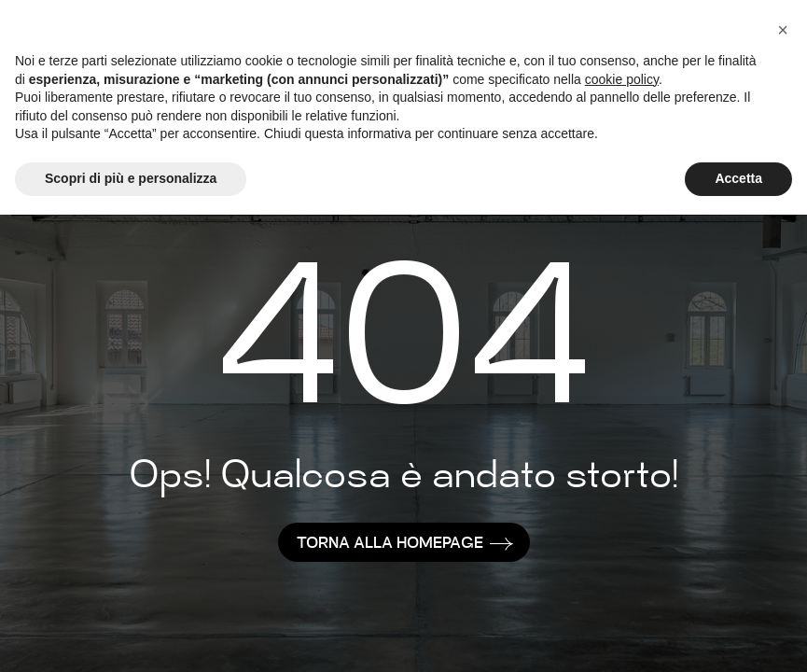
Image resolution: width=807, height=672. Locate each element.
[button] (783, 30)
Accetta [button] (738, 178)
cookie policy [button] (622, 79)
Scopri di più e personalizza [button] (131, 178)
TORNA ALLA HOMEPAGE (390, 545)
